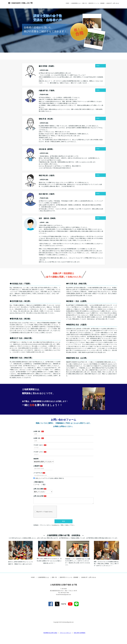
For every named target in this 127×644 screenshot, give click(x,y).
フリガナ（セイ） (38, 445)
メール (36, 484)
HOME (67, 3)
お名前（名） (37, 438)
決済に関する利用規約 (80, 634)
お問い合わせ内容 (38, 496)
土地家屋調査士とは (76, 3)
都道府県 (36, 459)
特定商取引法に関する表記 (50, 634)
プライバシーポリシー (66, 634)
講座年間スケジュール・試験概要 (96, 3)
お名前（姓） (37, 431)
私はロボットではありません (44, 513)
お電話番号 (37, 466)
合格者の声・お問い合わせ (113, 3)
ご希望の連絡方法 (38, 482)
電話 (43, 484)
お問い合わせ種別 (38, 489)
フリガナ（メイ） (38, 452)
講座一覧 (84, 3)
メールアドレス (38, 473)
